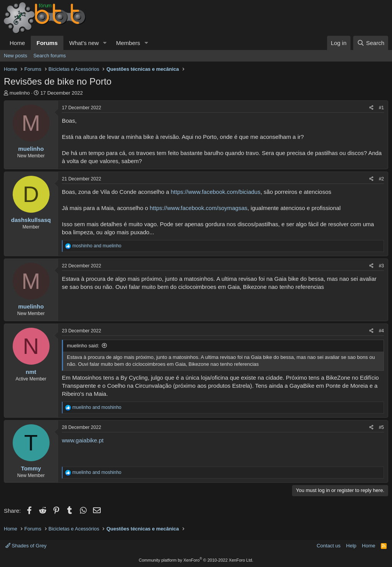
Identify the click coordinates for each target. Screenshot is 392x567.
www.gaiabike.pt (83, 440)
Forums (47, 43)
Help (351, 546)
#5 (381, 427)
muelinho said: (83, 346)
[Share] (371, 108)
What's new (84, 43)
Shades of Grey (26, 546)
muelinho (20, 93)
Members (128, 43)
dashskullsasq (31, 220)
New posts (16, 56)
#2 (381, 179)
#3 (381, 266)
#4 (381, 331)
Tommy (31, 468)
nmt (31, 372)
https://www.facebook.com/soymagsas (198, 208)
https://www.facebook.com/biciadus (215, 192)
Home (17, 43)
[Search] (371, 43)
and (97, 246)
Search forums (50, 56)
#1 (381, 108)
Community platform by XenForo (196, 560)
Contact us (329, 546)
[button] (105, 43)
